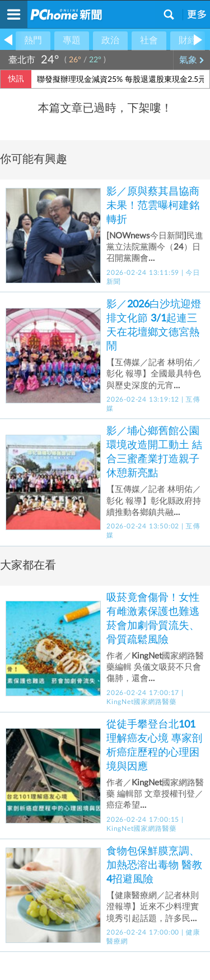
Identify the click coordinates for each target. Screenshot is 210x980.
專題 (72, 40)
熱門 (33, 40)
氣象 (192, 60)
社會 (149, 40)
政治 (110, 40)
